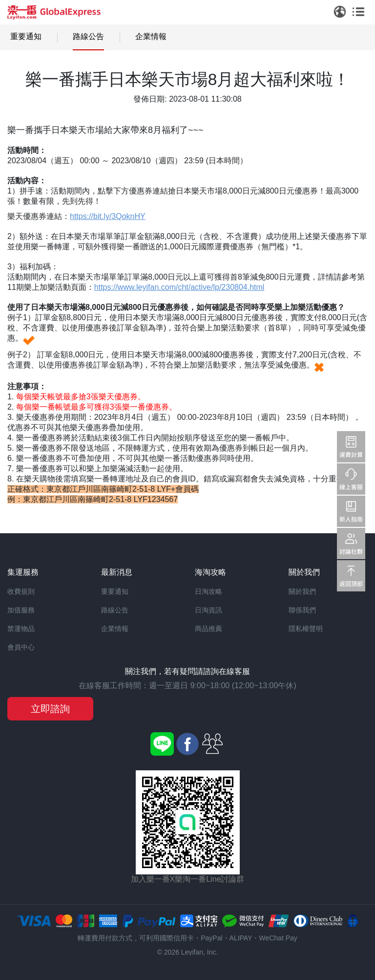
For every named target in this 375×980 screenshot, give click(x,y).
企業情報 (151, 36)
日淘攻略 (208, 591)
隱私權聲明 (306, 629)
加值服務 (21, 610)
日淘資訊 (208, 610)
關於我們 (302, 591)
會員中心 (21, 647)
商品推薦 (208, 629)
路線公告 (88, 36)
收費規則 (21, 591)
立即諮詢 (50, 709)
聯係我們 (302, 610)
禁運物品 (21, 629)
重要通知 (26, 36)
